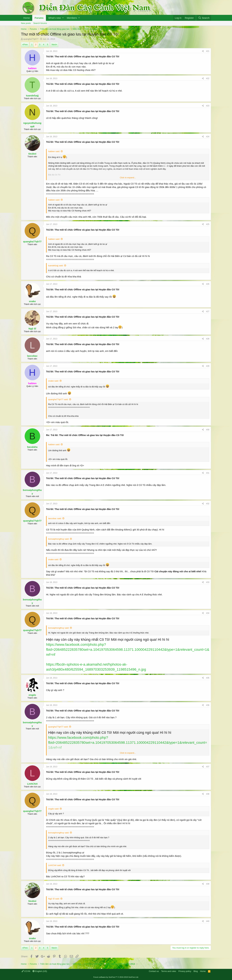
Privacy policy (185, 971)
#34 (208, 613)
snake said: (53, 381)
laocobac (32, 356)
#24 (208, 137)
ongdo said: (54, 809)
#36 (208, 705)
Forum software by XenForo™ (116, 977)
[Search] (204, 18)
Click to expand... (128, 178)
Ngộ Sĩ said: (54, 899)
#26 (208, 284)
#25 (208, 224)
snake (32, 301)
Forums (39, 18)
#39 (208, 884)
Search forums (40, 23)
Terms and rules (169, 971)
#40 (208, 921)
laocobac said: (55, 518)
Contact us (154, 971)
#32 (208, 504)
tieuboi (32, 154)
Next (54, 44)
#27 (208, 311)
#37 (208, 767)
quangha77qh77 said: (58, 399)
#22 (208, 78)
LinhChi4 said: (55, 865)
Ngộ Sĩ (32, 329)
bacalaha (32, 447)
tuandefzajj (32, 96)
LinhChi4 (32, 784)
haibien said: (54, 151)
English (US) (40, 971)
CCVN (26, 971)
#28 (208, 339)
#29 (208, 366)
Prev (26, 44)
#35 (208, 678)
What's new (55, 18)
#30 (208, 430)
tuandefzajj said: (56, 266)
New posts (26, 23)
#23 (208, 106)
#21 (208, 51)
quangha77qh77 (31, 39)
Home (27, 18)
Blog (196, 971)
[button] (63, 18)
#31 (208, 473)
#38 (208, 794)
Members (72, 18)
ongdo (32, 695)
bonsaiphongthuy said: (59, 539)
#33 (208, 582)
